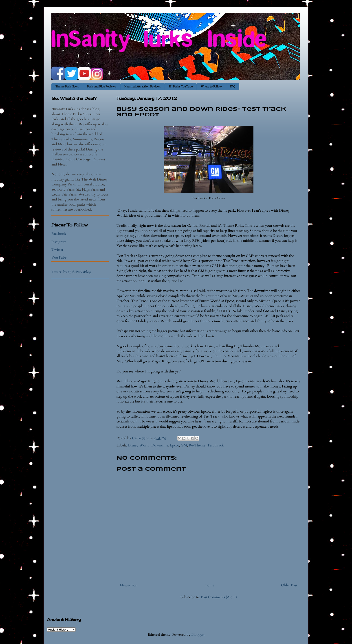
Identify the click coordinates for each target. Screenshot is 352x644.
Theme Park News (67, 86)
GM (184, 445)
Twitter (57, 250)
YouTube (59, 257)
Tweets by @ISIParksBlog (71, 272)
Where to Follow (211, 86)
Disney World (139, 445)
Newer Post (129, 585)
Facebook (59, 234)
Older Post (289, 585)
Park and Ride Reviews (102, 86)
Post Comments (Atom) (219, 597)
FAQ (233, 86)
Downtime (160, 445)
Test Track (216, 445)
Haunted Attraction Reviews (143, 86)
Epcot (174, 445)
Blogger (197, 635)
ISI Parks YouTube (181, 86)
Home (209, 585)
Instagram (59, 242)
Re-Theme (197, 445)
